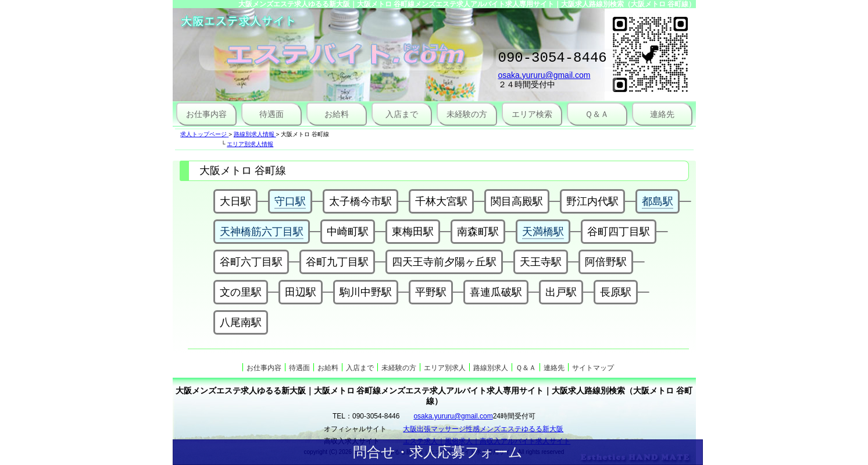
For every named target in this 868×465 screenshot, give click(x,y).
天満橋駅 (543, 232)
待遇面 (272, 114)
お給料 (337, 114)
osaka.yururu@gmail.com (544, 79)
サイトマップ (593, 368)
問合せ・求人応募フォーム (438, 452)
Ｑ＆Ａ (597, 114)
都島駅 (658, 201)
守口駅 (290, 201)
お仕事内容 (206, 114)
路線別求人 (491, 368)
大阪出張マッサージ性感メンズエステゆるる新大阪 (483, 429)
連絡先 (662, 114)
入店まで (402, 114)
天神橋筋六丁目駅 (262, 232)
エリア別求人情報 (250, 144)
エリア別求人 (445, 368)
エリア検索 (532, 114)
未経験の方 (467, 114)
